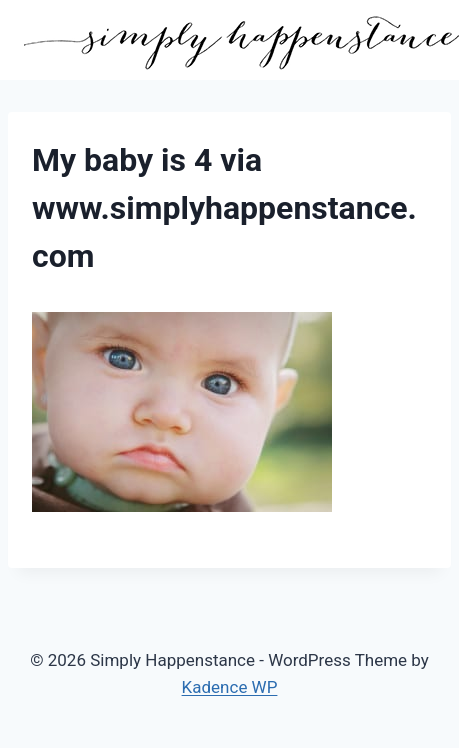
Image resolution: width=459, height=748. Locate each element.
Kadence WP (230, 687)
